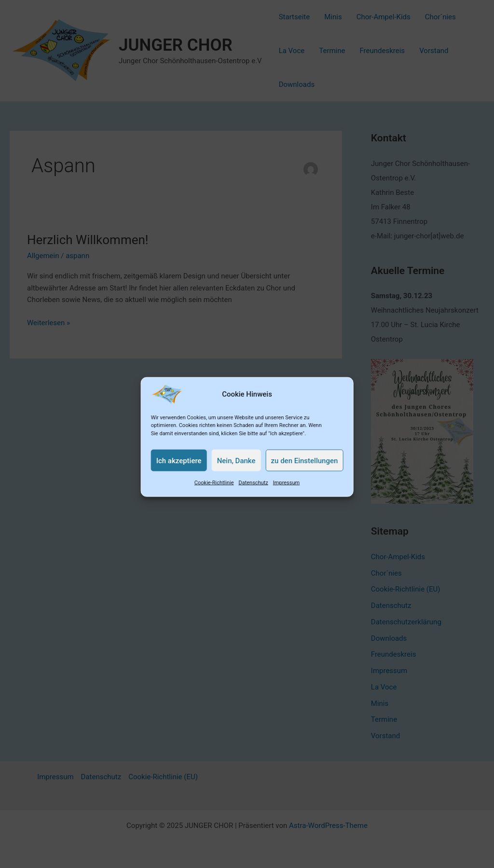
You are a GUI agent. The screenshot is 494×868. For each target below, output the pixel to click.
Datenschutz (253, 492)
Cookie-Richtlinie (214, 492)
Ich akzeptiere (179, 469)
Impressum (286, 492)
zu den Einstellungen (305, 469)
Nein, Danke (236, 469)
